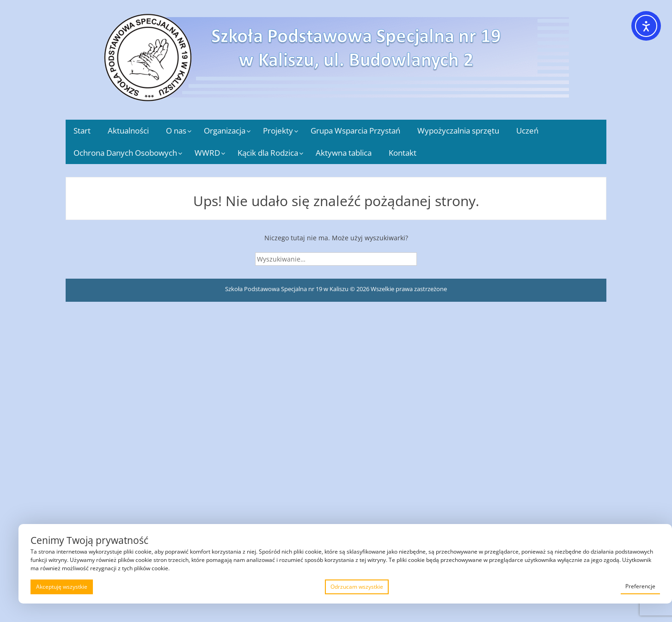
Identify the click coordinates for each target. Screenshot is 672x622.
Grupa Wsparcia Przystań (355, 131)
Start (82, 131)
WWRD (207, 153)
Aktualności (128, 131)
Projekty (278, 131)
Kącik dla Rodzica (268, 153)
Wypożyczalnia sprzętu (458, 131)
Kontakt (403, 153)
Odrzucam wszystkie (357, 587)
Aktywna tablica (344, 153)
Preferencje (640, 586)
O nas (176, 131)
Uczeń (527, 131)
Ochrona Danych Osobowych (125, 153)
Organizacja (225, 131)
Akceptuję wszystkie (62, 587)
